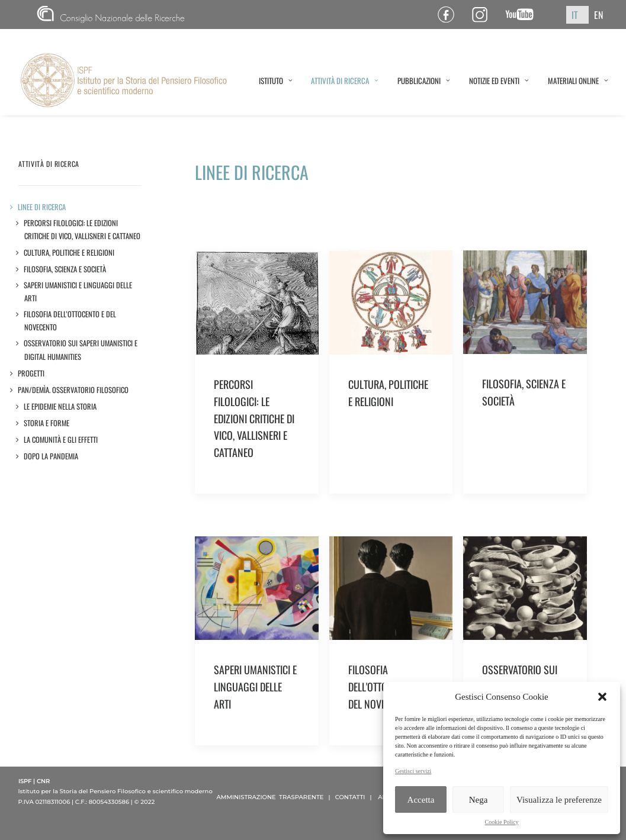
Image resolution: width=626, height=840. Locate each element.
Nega (479, 800)
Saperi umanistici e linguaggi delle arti (78, 292)
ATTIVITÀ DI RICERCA (345, 81)
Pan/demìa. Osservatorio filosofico (73, 390)
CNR (111, 15)
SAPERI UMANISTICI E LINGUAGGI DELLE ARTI (255, 687)
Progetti (31, 373)
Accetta (421, 800)
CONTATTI (350, 797)
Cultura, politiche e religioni (69, 252)
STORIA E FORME (47, 423)
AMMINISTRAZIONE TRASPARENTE (270, 797)
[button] (602, 697)
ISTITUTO (276, 81)
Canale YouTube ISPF (524, 15)
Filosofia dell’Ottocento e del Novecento (70, 321)
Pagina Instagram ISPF (484, 15)
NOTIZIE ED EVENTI (499, 81)
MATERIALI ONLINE (578, 81)
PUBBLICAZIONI (424, 81)
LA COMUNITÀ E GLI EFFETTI (61, 440)
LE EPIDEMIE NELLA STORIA (60, 406)
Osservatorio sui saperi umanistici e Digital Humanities (81, 350)
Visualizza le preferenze (559, 800)
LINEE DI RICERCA (42, 207)
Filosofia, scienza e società (65, 269)
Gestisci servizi (413, 771)
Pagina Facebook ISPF (450, 15)
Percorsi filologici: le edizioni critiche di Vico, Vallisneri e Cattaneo (82, 229)
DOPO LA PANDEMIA (51, 456)
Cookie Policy (502, 822)
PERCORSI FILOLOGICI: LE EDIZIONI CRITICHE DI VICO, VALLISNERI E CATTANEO (254, 418)
